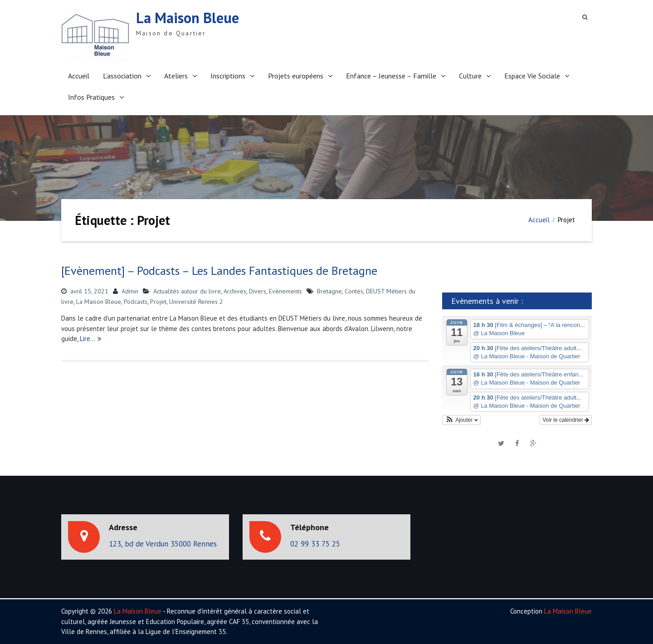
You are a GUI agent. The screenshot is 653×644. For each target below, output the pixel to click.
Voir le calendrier (566, 420)
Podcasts (136, 302)
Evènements (285, 291)
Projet (158, 302)
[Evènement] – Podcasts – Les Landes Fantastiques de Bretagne (219, 271)
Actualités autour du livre (187, 291)
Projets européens (296, 76)
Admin (130, 291)
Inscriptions (228, 76)
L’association (122, 76)
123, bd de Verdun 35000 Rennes (163, 544)
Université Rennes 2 (196, 302)
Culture (470, 76)
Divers (258, 291)
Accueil (79, 76)
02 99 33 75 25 (315, 544)
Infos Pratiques (91, 97)
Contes (354, 291)
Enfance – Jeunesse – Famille (391, 76)
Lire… (88, 339)
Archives (235, 291)
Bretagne (329, 291)
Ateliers (176, 76)
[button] (461, 420)
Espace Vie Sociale (532, 76)
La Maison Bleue (188, 18)
